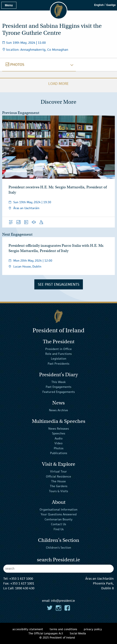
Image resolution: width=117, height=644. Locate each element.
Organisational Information (58, 509)
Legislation (59, 359)
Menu (9, 5)
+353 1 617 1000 (21, 578)
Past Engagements (58, 387)
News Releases (59, 429)
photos (15, 65)
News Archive (58, 410)
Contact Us (58, 524)
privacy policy (93, 629)
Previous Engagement (21, 113)
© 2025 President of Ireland (57, 638)
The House (58, 481)
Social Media (78, 633)
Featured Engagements (59, 392)
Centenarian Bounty (58, 519)
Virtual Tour (58, 471)
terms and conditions (63, 629)
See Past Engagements (59, 284)
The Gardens (59, 486)
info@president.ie (63, 601)
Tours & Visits (58, 491)
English (99, 5)
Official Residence (58, 476)
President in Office (58, 349)
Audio (59, 438)
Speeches (59, 433)
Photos (59, 448)
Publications (59, 453)
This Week (58, 382)
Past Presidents (58, 364)
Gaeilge (111, 5)
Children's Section (58, 548)
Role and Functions (58, 354)
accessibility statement (28, 629)
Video (58, 443)
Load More (58, 84)
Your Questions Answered (59, 514)
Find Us (59, 529)
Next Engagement (17, 234)
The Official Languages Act (46, 633)
